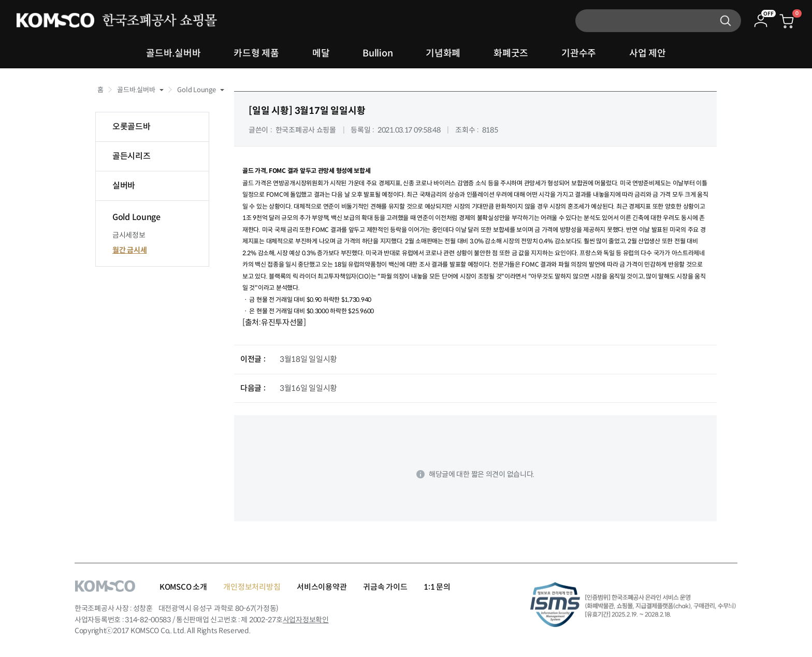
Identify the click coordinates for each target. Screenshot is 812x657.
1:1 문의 (437, 587)
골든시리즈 (132, 156)
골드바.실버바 (173, 53)
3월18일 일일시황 (308, 359)
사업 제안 (648, 53)
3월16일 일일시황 (308, 388)
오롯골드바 (132, 127)
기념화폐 (443, 53)
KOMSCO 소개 (183, 587)
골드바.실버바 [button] (136, 90)
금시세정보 (129, 235)
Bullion (378, 53)
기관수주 (579, 53)
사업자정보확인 (306, 620)
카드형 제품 (256, 53)
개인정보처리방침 (252, 587)
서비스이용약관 (322, 587)
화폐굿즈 (511, 53)
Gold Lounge (136, 217)
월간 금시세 (129, 250)
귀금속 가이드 (385, 587)
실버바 (124, 186)
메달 (321, 53)
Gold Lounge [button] (196, 90)
